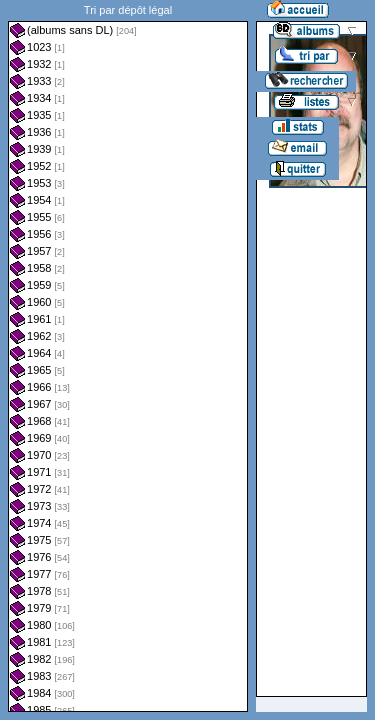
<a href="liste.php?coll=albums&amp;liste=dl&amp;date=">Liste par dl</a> (128, 356)
